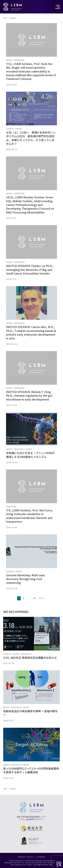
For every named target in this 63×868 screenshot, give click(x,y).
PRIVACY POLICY (26, 857)
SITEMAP (41, 857)
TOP (5, 18)
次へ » (42, 598)
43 (34, 598)
